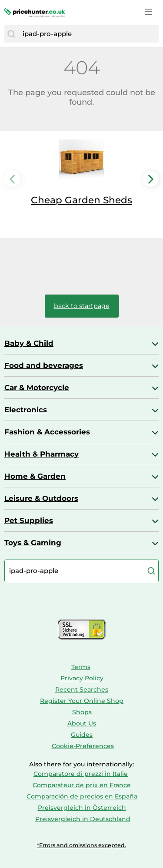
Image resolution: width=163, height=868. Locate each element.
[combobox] (88, 34)
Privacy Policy (82, 678)
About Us (82, 723)
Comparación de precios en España (82, 796)
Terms (81, 667)
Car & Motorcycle (37, 388)
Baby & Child (29, 343)
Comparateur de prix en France (82, 785)
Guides (82, 735)
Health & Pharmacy (42, 454)
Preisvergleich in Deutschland (83, 819)
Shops (82, 712)
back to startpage (82, 306)
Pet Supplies (29, 520)
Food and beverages (44, 365)
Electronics (26, 410)
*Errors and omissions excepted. (81, 845)
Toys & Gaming (33, 543)
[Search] (11, 34)
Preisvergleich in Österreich (82, 808)
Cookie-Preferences (83, 746)
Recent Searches (82, 689)
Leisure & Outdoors (41, 498)
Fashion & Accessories (47, 432)
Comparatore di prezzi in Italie (81, 774)
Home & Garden (35, 476)
